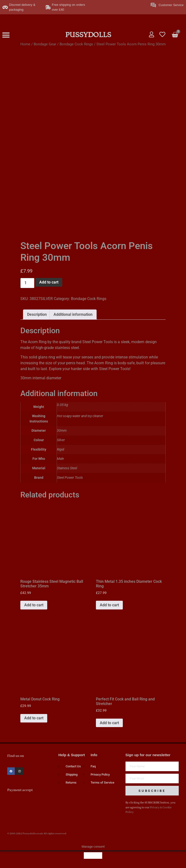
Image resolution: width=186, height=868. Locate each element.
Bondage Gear (45, 44)
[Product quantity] (27, 283)
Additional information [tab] (73, 314)
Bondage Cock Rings (76, 44)
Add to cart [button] (34, 605)
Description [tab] (37, 314)
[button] (6, 35)
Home (25, 44)
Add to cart (49, 282)
